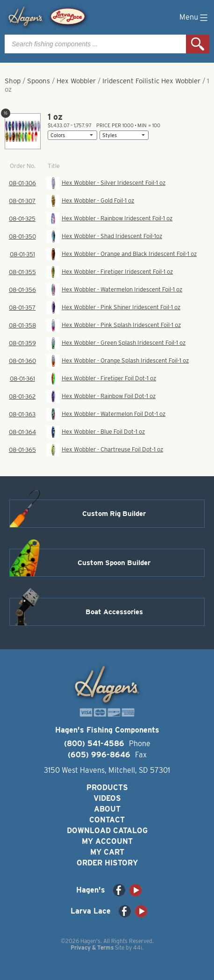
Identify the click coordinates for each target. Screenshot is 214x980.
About (107, 809)
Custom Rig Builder (114, 514)
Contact (107, 820)
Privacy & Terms (92, 947)
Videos (107, 798)
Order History (107, 863)
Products (107, 788)
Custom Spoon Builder (114, 563)
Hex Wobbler (76, 81)
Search (198, 44)
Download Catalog (107, 831)
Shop (13, 81)
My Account (107, 841)
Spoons (39, 81)
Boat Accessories (114, 612)
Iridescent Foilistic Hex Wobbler (151, 81)
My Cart (107, 852)
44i (138, 947)
